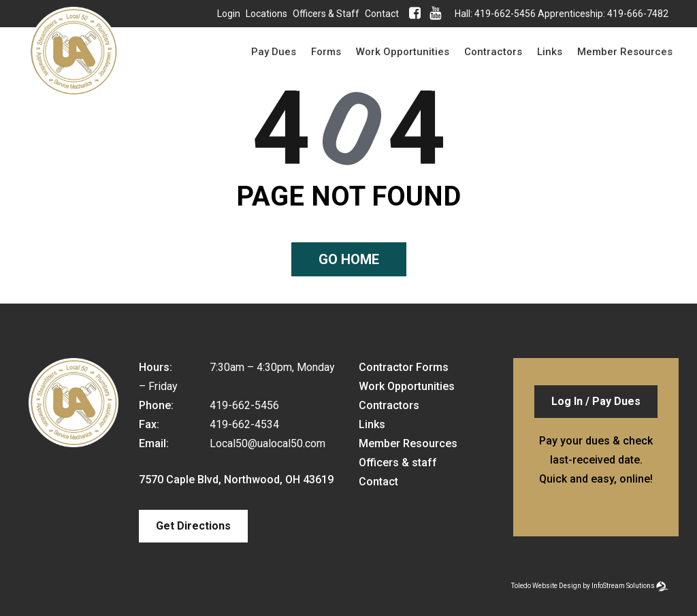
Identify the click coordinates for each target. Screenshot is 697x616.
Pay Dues (274, 52)
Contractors (493, 52)
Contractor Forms (404, 367)
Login (229, 14)
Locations (266, 14)
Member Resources (625, 52)
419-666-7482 (638, 14)
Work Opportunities (403, 52)
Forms (326, 52)
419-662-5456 (505, 14)
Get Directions (193, 526)
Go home (349, 259)
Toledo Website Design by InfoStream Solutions (583, 586)
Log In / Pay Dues (596, 401)
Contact (382, 14)
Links (550, 52)
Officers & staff (326, 14)
